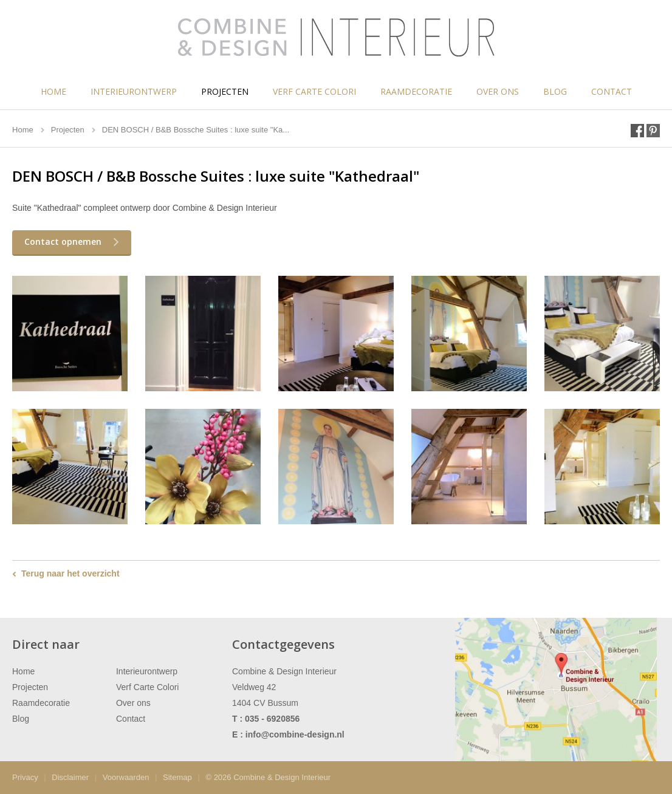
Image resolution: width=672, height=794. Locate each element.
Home (53, 91)
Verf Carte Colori (314, 91)
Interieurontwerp (134, 91)
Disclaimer (70, 777)
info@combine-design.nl (295, 734)
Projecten (225, 91)
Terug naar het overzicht (70, 573)
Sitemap (177, 777)
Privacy (25, 777)
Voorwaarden (126, 777)
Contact (612, 91)
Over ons (498, 91)
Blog (555, 91)
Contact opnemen (63, 241)
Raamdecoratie (416, 91)
